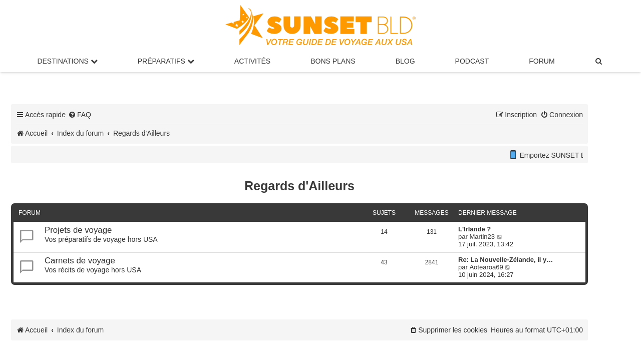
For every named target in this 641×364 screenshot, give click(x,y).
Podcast (472, 61)
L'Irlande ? (474, 229)
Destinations (67, 61)
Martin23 (482, 237)
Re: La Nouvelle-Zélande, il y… (506, 260)
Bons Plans (333, 61)
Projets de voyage (78, 230)
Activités (252, 61)
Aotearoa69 (486, 267)
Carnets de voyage (80, 261)
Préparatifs (166, 61)
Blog (405, 61)
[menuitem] (599, 61)
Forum (542, 61)
